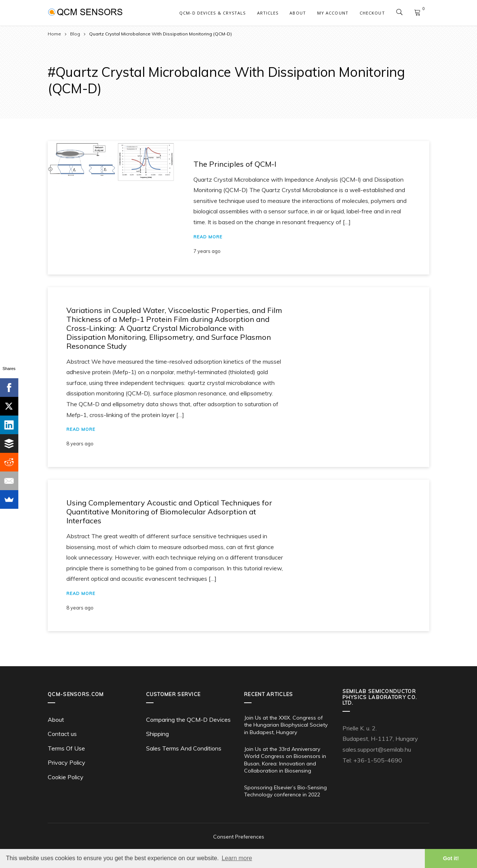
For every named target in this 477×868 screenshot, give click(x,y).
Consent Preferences (239, 837)
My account (333, 13)
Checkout (372, 13)
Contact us (62, 734)
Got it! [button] (451, 858)
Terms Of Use (66, 748)
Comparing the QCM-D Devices (188, 720)
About (298, 13)
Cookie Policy (66, 777)
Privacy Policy (67, 762)
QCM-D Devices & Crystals (212, 13)
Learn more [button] (237, 858)
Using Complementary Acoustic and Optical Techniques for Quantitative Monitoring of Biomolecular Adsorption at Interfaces (169, 512)
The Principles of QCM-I (235, 164)
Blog (75, 34)
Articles (268, 13)
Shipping (157, 734)
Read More (208, 237)
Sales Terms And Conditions (184, 748)
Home (54, 34)
